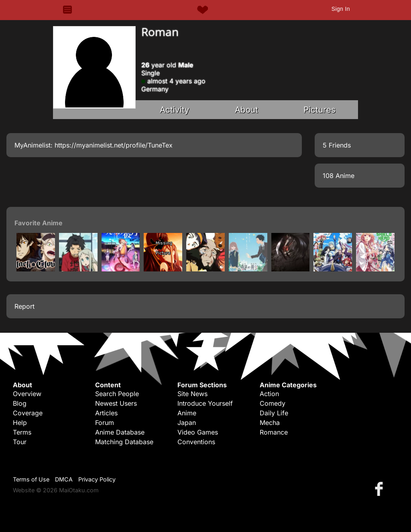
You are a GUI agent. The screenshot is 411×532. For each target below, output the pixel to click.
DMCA (64, 479)
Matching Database (124, 442)
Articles (106, 413)
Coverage (28, 413)
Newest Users (116, 403)
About (246, 110)
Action (269, 394)
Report (24, 306)
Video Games (198, 432)
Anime (187, 413)
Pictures (319, 110)
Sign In (341, 9)
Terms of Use (31, 479)
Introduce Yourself (205, 403)
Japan (187, 423)
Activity (175, 110)
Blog (20, 403)
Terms (22, 432)
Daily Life (274, 413)
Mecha (270, 423)
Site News (192, 394)
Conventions (196, 442)
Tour (20, 442)
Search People (117, 394)
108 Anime (339, 176)
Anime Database (120, 432)
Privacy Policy (97, 479)
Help (20, 423)
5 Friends (337, 145)
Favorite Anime (39, 223)
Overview (27, 394)
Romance (274, 432)
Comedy (273, 403)
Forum (105, 423)
